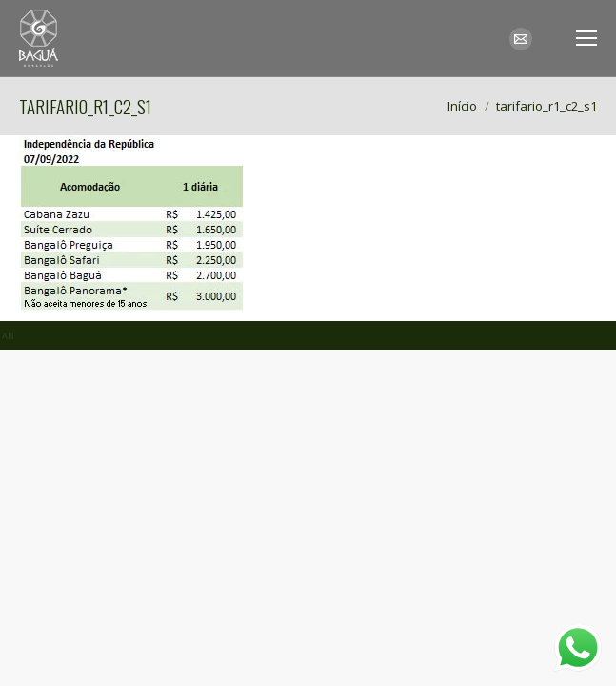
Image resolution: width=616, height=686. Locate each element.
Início (462, 106)
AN (8, 336)
